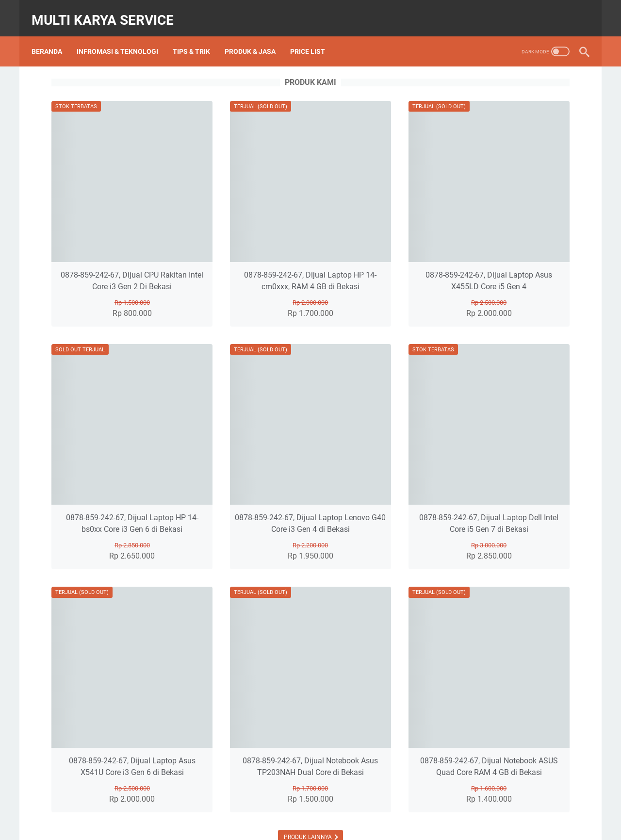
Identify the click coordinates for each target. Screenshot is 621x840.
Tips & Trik (197, 38)
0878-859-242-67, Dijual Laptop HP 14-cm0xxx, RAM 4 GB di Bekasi (310, 240)
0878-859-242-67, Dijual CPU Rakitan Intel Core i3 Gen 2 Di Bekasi (171, 240)
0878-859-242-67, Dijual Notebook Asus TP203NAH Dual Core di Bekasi (310, 672)
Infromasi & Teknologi (123, 38)
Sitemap (341, 805)
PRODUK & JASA (255, 38)
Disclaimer (379, 805)
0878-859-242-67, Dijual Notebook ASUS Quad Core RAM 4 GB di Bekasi (450, 672)
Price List (313, 38)
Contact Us (302, 805)
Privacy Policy (425, 805)
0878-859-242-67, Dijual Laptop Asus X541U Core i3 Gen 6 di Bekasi (171, 672)
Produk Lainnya (309, 748)
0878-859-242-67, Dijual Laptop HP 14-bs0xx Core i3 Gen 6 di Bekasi (171, 456)
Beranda (52, 38)
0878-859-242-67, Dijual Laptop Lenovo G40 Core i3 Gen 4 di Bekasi (310, 456)
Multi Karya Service (108, 11)
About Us (262, 805)
